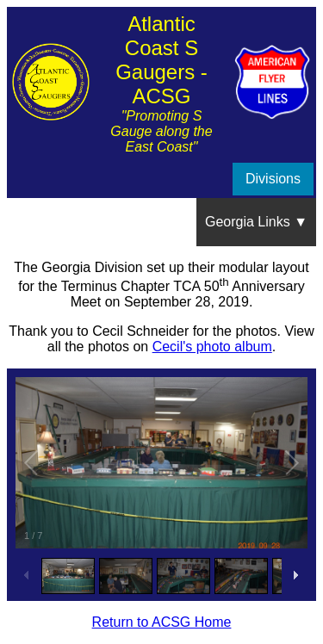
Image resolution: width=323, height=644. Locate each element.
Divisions (273, 179)
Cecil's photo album (212, 347)
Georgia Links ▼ (256, 222)
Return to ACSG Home (162, 622)
